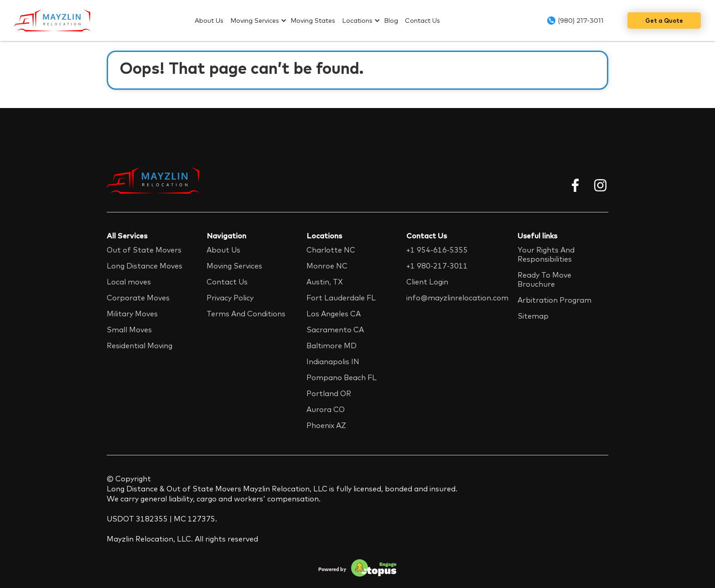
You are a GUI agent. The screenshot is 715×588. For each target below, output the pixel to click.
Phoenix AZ (326, 425)
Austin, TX (325, 282)
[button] (260, 21)
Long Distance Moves (145, 266)
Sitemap (533, 316)
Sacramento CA (335, 330)
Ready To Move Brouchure (544, 279)
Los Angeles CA (334, 314)
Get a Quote (664, 21)
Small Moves (129, 330)
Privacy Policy (230, 298)
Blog (391, 21)
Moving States (313, 21)
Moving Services (255, 21)
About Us (209, 21)
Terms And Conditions (246, 314)
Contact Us (422, 21)
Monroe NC (327, 266)
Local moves (129, 282)
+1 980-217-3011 (437, 266)
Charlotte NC (331, 250)
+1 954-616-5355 (437, 250)
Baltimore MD (332, 346)
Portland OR (329, 393)
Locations (357, 21)
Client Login (427, 282)
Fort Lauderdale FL (341, 298)
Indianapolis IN (333, 361)
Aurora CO (326, 409)
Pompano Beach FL (342, 377)
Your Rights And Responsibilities (546, 254)
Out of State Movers (144, 250)
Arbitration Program (554, 300)
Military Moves (132, 314)
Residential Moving (140, 346)
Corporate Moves (138, 298)
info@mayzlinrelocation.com (457, 298)
